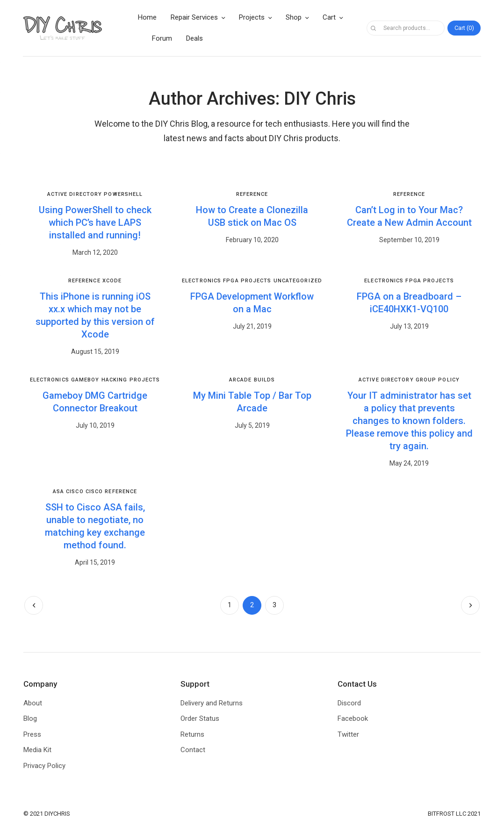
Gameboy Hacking (99, 380)
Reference (252, 194)
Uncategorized (298, 281)
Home (147, 17)
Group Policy (438, 380)
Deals (194, 38)
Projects (252, 17)
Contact (193, 750)
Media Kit (37, 750)
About (33, 703)
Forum (162, 38)
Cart (329, 17)
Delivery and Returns (212, 703)
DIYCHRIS (57, 814)
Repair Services (194, 17)
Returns (192, 734)
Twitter (348, 734)
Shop (294, 17)
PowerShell (123, 194)
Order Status (200, 718)
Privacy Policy (44, 766)
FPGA (231, 281)
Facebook (353, 718)
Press (32, 734)
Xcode (112, 281)
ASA (58, 492)
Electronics (202, 281)
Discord (349, 703)
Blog (30, 718)
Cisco (75, 492)
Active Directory (75, 194)
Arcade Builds (252, 380)
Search (374, 28)
